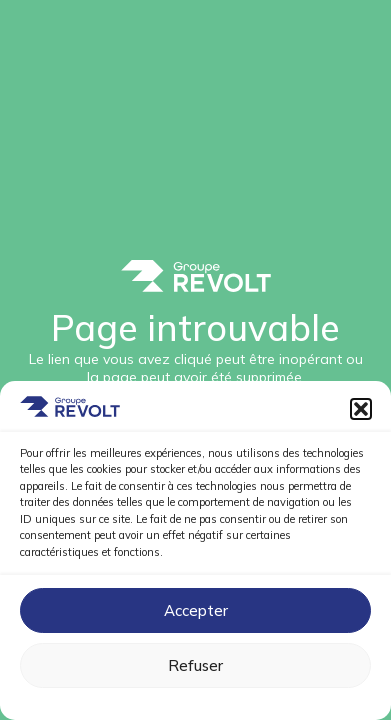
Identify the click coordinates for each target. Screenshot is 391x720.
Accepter (196, 610)
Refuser (195, 665)
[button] (361, 409)
